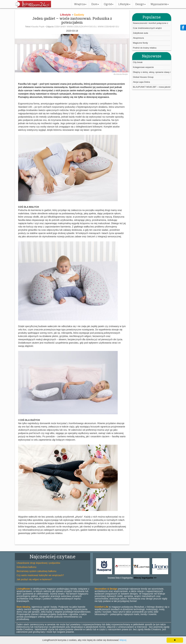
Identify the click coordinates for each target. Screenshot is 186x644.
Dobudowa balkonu (27, 567)
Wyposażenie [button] (160, 4)
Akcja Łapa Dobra (141, 82)
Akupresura (138, 38)
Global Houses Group (143, 77)
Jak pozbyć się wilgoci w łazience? (34, 579)
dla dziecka (118, 74)
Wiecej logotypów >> (145, 578)
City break (138, 62)
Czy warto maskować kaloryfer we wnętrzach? (40, 575)
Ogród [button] (109, 4)
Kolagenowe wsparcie (143, 67)
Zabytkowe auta (141, 33)
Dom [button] (95, 4)
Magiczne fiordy (140, 43)
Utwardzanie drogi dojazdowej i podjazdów (38, 563)
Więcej (123, 640)
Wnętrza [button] (80, 4)
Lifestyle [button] (124, 4)
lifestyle (125, 74)
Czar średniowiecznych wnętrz (147, 28)
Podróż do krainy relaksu (145, 48)
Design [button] (140, 4)
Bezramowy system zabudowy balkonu (36, 571)
